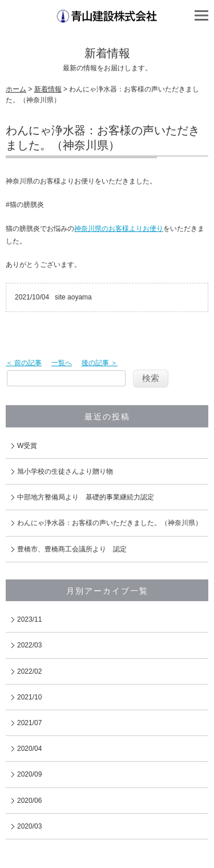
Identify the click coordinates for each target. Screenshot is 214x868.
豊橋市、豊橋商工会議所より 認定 (72, 549)
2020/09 (29, 774)
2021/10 (29, 697)
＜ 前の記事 (24, 363)
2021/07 (29, 723)
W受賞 (27, 446)
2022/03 (29, 645)
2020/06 (29, 801)
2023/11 (29, 619)
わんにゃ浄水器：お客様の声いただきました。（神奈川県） (110, 523)
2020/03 (29, 826)
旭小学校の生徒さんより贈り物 (65, 471)
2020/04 (29, 749)
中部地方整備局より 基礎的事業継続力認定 (86, 497)
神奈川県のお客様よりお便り (119, 229)
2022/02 (29, 671)
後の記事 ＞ (100, 363)
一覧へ (62, 363)
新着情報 (48, 89)
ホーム (16, 89)
